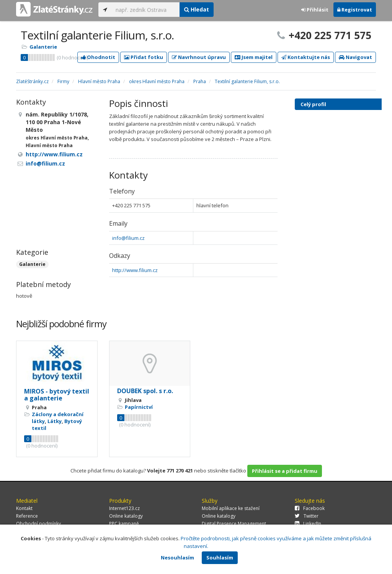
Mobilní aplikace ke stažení (231, 508)
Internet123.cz (124, 508)
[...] (146, 10)
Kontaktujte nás (306, 57)
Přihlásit (315, 10)
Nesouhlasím (177, 558)
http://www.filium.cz (135, 270)
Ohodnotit (98, 57)
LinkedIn (308, 524)
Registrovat (355, 10)
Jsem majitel (254, 57)
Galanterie (43, 47)
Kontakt (24, 508)
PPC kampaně (124, 524)
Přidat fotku (144, 57)
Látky (55, 421)
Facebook (310, 508)
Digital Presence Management (234, 524)
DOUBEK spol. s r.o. (145, 391)
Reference (27, 516)
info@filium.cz (128, 238)
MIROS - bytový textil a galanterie (57, 395)
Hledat (197, 9)
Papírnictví (139, 407)
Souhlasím (220, 558)
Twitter (307, 516)
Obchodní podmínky (38, 524)
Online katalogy (126, 516)
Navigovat (355, 57)
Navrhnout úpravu (199, 57)
